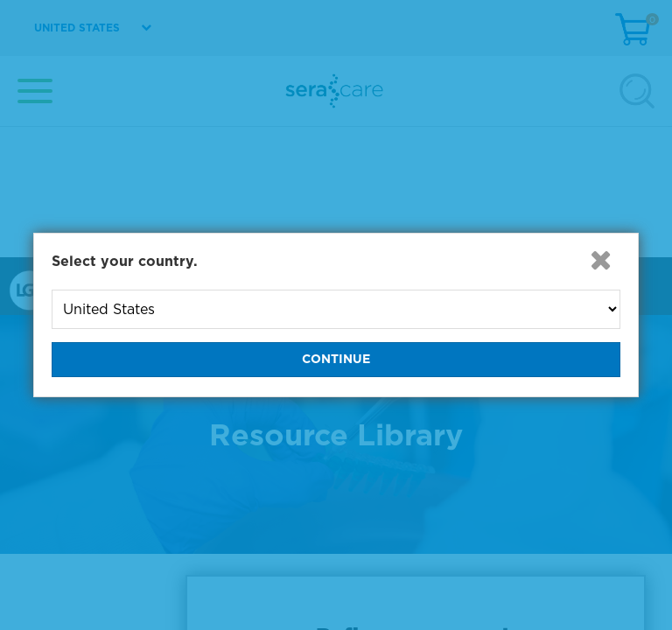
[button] (601, 260)
